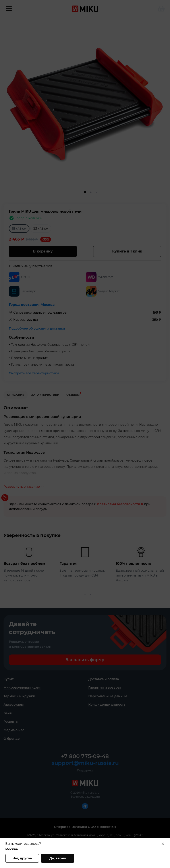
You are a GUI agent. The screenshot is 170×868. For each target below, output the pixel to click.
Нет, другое (22, 858)
